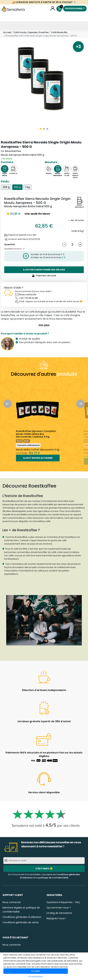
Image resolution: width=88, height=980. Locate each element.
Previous (8, 404)
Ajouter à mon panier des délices (44, 270)
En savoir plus (36, 976)
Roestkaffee (13, 151)
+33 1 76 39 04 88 (28, 298)
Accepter (36, 971)
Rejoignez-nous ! (56, 918)
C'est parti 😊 (44, 869)
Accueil (7, 32)
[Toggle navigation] (5, 26)
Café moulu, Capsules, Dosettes (31, 32)
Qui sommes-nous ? (59, 908)
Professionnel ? (75, 8)
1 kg (27, 187)
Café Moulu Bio (59, 32)
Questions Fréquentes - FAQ (63, 902)
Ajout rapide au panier (38, 458)
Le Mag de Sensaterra (59, 913)
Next (80, 404)
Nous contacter (28, 295)
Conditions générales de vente (21, 922)
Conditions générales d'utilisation (22, 917)
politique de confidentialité (53, 878)
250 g (6, 187)
